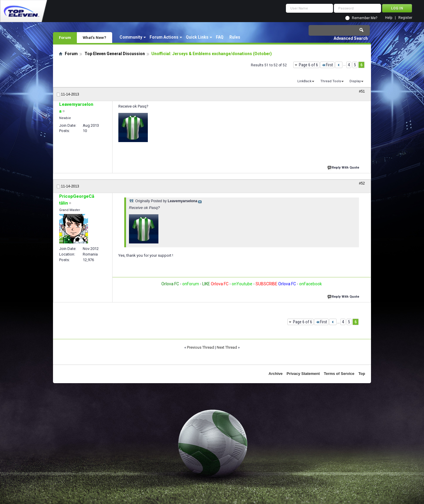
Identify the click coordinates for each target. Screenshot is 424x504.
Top (362, 374)
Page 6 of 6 (308, 65)
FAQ (220, 37)
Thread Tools (331, 81)
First (327, 65)
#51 (362, 91)
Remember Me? (365, 18)
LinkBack (304, 81)
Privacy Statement (303, 374)
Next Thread (227, 347)
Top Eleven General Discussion (115, 54)
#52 (362, 183)
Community (131, 37)
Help (389, 18)
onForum (191, 284)
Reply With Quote (344, 167)
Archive (276, 374)
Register (405, 18)
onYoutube (242, 284)
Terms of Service (339, 374)
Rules (235, 37)
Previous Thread (201, 347)
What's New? (95, 37)
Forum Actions (164, 37)
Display (355, 81)
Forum (65, 37)
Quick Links (197, 37)
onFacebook (310, 284)
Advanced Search (351, 38)
